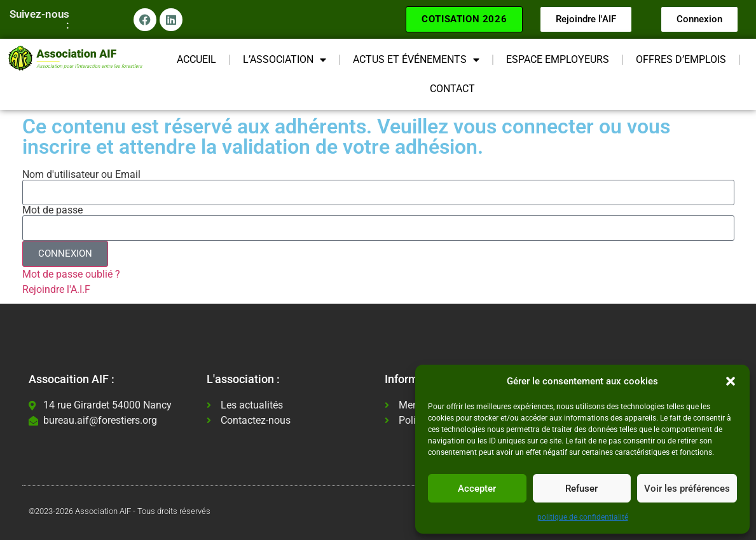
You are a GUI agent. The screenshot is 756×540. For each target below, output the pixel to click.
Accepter (477, 489)
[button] (731, 381)
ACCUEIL (196, 59)
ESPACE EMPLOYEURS (558, 59)
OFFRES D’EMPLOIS (681, 59)
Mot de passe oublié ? (71, 274)
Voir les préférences (687, 489)
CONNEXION (65, 253)
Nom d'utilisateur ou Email (81, 175)
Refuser (581, 489)
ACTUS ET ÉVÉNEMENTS (416, 60)
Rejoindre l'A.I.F (56, 289)
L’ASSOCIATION (285, 60)
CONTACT (452, 89)
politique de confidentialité (583, 517)
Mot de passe (52, 210)
